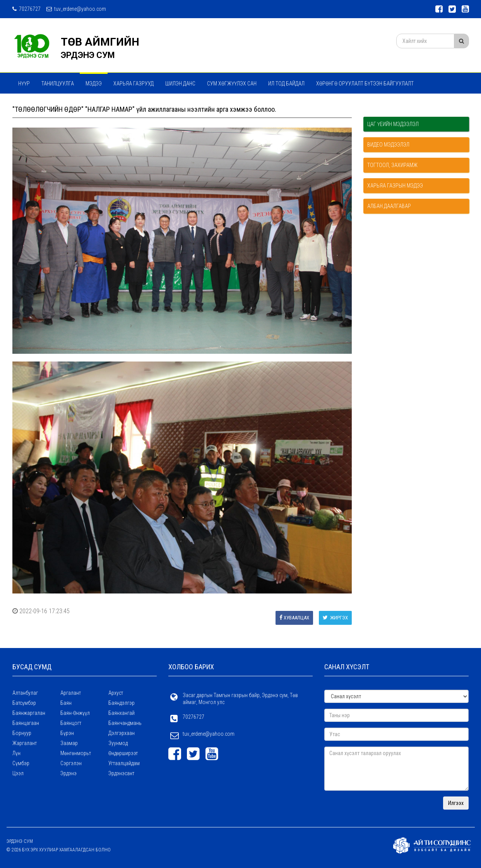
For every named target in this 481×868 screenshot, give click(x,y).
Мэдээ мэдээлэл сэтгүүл (50, 104)
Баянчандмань (125, 723)
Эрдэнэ (68, 773)
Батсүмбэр (24, 703)
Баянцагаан (26, 723)
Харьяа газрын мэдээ (395, 186)
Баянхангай (122, 713)
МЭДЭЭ (94, 84)
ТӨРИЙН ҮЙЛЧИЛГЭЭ (117, 104)
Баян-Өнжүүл (75, 713)
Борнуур (22, 733)
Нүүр (24, 84)
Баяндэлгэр (122, 703)
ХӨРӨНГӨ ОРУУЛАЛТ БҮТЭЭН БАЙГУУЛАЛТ (365, 84)
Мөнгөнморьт (76, 753)
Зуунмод (118, 743)
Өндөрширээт (123, 753)
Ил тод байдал (286, 84)
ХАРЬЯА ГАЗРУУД (134, 84)
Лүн (16, 753)
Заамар (69, 743)
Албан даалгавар (389, 206)
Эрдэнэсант (121, 773)
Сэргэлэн (71, 763)
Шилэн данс (180, 84)
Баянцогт (71, 723)
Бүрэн (67, 733)
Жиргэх (335, 618)
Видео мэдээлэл (388, 145)
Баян (66, 703)
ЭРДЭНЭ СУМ (88, 55)
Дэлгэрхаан (122, 733)
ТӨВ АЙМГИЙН (100, 42)
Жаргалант (25, 743)
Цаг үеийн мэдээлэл (393, 124)
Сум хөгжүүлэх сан (232, 84)
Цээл (18, 773)
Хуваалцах (294, 618)
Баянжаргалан (29, 713)
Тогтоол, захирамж (392, 165)
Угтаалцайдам (124, 763)
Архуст (116, 693)
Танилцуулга (58, 84)
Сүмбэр (21, 763)
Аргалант (71, 693)
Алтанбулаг (25, 693)
